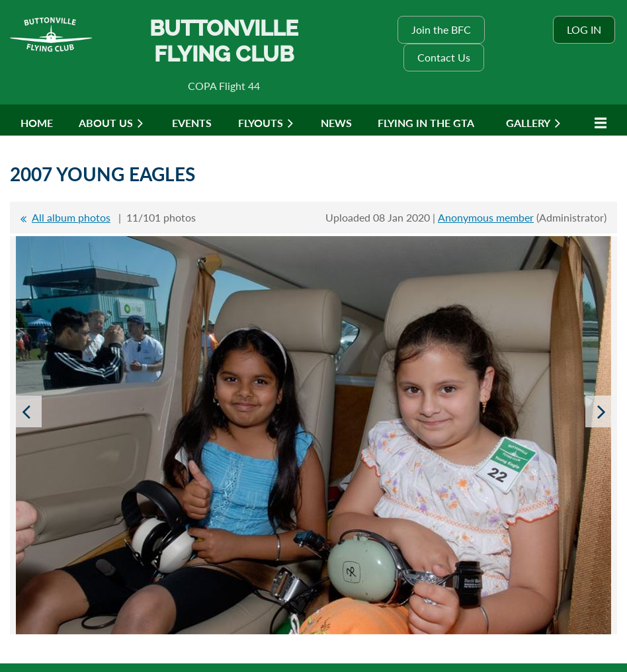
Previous (26, 411)
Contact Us (444, 57)
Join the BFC (441, 29)
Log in (584, 29)
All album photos (71, 217)
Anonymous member (486, 217)
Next (601, 411)
